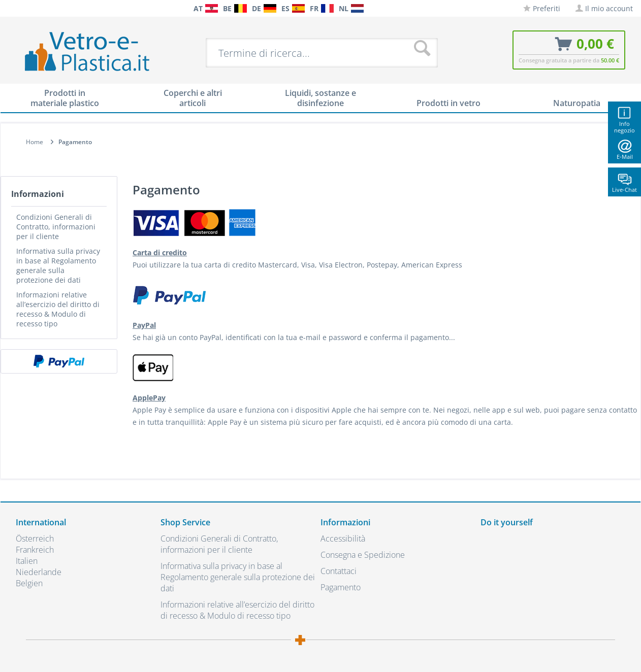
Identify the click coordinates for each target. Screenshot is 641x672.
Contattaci (339, 571)
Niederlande (39, 572)
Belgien (29, 583)
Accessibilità (343, 539)
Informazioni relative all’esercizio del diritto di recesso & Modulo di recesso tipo (58, 309)
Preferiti (542, 8)
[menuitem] (21, 8)
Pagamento (341, 587)
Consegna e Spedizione (363, 555)
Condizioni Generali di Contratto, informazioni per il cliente (56, 227)
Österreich (35, 539)
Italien (27, 561)
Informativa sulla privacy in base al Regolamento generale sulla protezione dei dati (58, 265)
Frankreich (35, 550)
